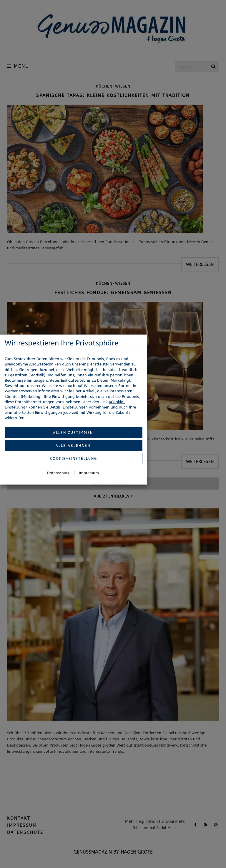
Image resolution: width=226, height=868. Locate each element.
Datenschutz (58, 473)
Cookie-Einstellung (74, 459)
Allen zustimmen (73, 433)
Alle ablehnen (73, 446)
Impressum (89, 473)
